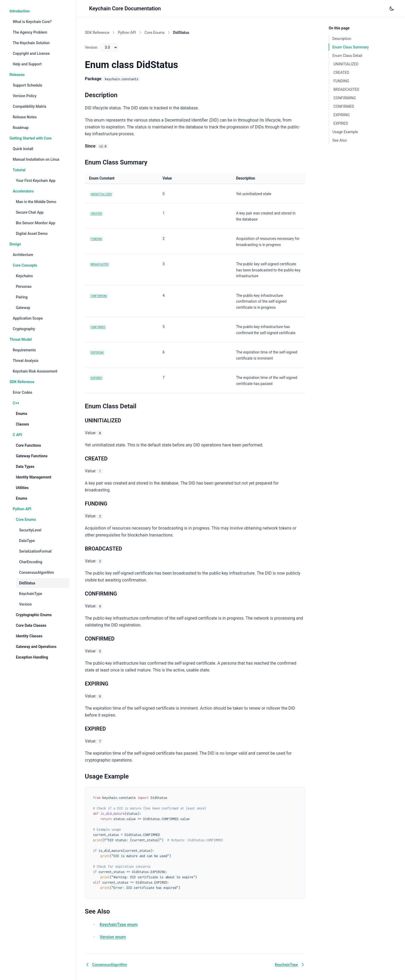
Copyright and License (31, 53)
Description (342, 39)
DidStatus (27, 583)
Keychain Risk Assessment (35, 371)
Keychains (24, 276)
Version (25, 604)
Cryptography (24, 329)
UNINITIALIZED (101, 194)
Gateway (23, 308)
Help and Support (27, 64)
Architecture (23, 255)
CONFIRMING (99, 296)
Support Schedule (27, 85)
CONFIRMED (98, 327)
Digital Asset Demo (32, 234)
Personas (24, 287)
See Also (340, 140)
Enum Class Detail (347, 56)
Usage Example (345, 132)
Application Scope (28, 318)
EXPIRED (96, 378)
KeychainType (31, 594)
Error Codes (23, 392)
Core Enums (155, 33)
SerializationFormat (35, 551)
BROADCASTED (100, 264)
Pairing (22, 297)
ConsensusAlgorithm (36, 572)
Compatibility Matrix (30, 106)
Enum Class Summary (351, 47)
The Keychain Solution (31, 43)
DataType (27, 541)
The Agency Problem (30, 32)
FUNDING (96, 239)
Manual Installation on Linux (36, 159)
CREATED (96, 213)
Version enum (113, 937)
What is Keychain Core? (32, 22)
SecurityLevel (30, 530)
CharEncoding (31, 562)
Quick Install (23, 149)
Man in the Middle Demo (36, 202)
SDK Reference (97, 33)
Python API (127, 33)
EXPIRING (97, 352)
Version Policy (25, 96)
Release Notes (25, 117)
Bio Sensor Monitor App (36, 223)
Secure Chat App (30, 212)
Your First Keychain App (36, 181)
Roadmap (21, 128)
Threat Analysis (26, 361)
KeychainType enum (119, 925)
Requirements (24, 350)
